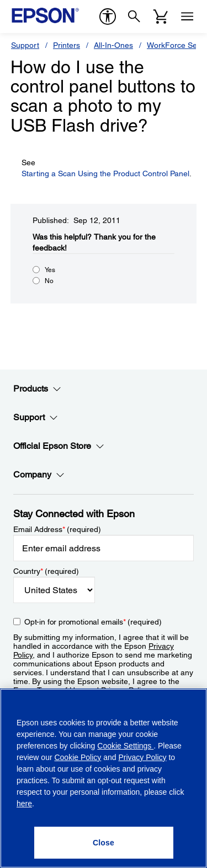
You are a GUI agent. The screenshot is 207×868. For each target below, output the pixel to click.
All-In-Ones (113, 45)
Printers (67, 45)
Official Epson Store (59, 446)
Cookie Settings (125, 746)
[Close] (104, 843)
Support (25, 45)
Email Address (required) (57, 529)
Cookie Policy (78, 757)
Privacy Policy (142, 757)
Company (39, 475)
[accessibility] (108, 17)
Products (37, 389)
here (24, 804)
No (49, 281)
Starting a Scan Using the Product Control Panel (105, 173)
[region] (104, 778)
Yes (50, 270)
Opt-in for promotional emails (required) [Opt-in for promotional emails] (93, 622)
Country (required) (46, 571)
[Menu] (187, 17)
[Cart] (161, 17)
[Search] (134, 17)
